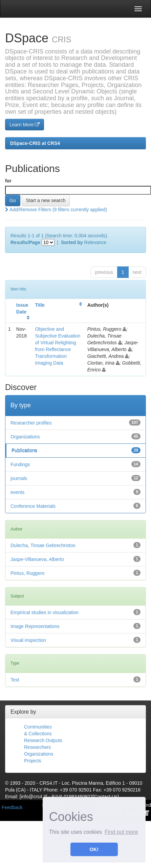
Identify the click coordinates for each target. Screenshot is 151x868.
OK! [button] (94, 849)
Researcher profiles (31, 423)
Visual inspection (28, 640)
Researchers (37, 747)
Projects (33, 761)
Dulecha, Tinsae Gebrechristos (43, 545)
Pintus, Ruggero (27, 573)
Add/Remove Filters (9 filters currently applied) (56, 210)
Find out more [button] (121, 832)
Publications (24, 451)
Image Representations (35, 626)
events (17, 492)
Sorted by (72, 242)
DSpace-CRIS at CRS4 (35, 143)
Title (40, 305)
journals (19, 478)
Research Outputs (43, 740)
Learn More (25, 125)
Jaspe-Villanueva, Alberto (37, 559)
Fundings (20, 464)
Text (15, 680)
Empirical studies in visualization (45, 612)
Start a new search (46, 200)
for (8, 181)
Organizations (25, 437)
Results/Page (25, 242)
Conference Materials (33, 506)
